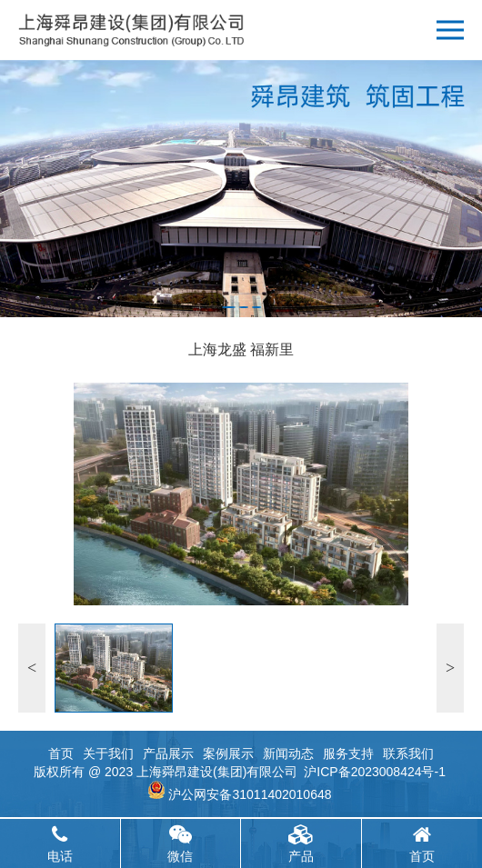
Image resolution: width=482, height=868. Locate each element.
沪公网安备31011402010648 (250, 794)
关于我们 (108, 753)
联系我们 (408, 753)
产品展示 (168, 753)
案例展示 (228, 753)
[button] (229, 307)
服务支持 (348, 753)
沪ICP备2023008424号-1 (375, 772)
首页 (61, 753)
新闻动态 (288, 753)
